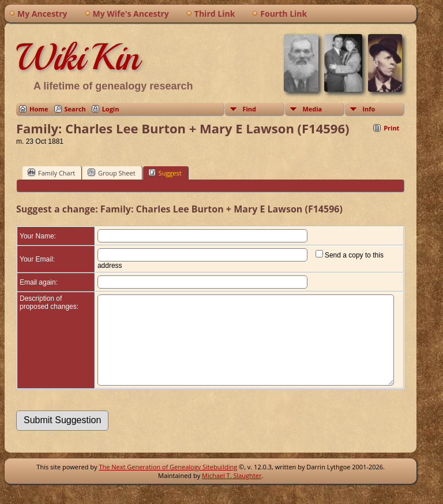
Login (111, 109)
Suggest (165, 173)
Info (369, 109)
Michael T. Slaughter (232, 493)
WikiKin (78, 57)
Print (391, 128)
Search (75, 109)
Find (249, 109)
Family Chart (51, 173)
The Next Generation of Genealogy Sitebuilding (168, 484)
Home (39, 109)
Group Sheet (112, 173)
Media (312, 109)
